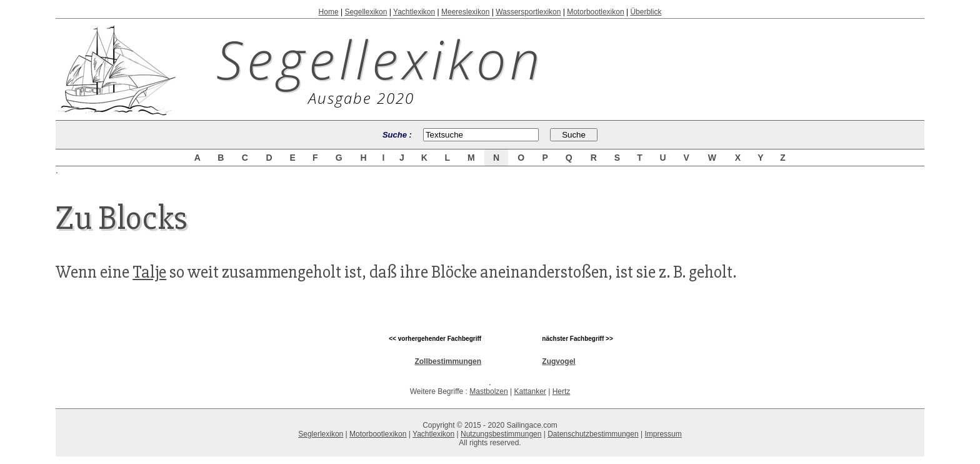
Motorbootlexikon (595, 12)
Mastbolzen (488, 391)
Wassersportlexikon (528, 12)
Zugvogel (558, 361)
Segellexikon (366, 12)
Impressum (663, 434)
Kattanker (530, 391)
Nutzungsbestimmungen (501, 434)
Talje (149, 272)
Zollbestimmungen (448, 361)
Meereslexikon (465, 12)
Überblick (646, 12)
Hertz (562, 391)
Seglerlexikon (321, 434)
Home (329, 12)
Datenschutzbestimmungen (593, 434)
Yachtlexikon (414, 12)
